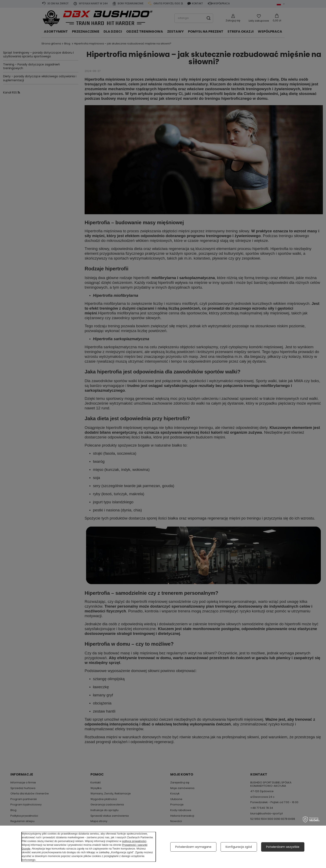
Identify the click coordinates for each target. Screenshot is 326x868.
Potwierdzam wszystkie (283, 847)
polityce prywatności (134, 841)
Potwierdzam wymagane (193, 847)
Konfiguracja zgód (239, 847)
